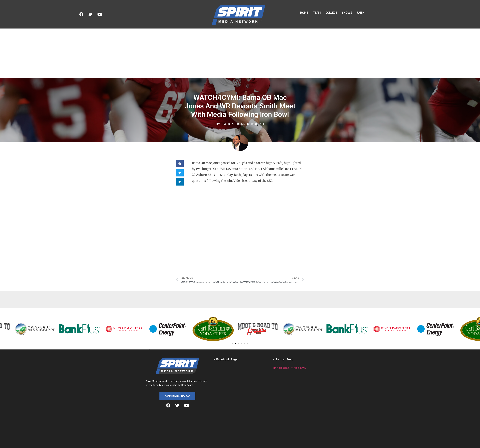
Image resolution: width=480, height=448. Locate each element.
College (331, 13)
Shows (347, 13)
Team (317, 13)
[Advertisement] (240, 53)
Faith (361, 13)
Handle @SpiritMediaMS (289, 368)
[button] (180, 164)
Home (304, 13)
